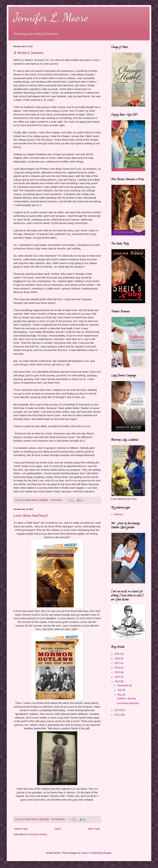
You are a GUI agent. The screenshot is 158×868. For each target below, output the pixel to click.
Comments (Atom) (37, 834)
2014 (118, 677)
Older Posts (94, 829)
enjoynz (85, 853)
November (123, 685)
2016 (118, 668)
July (120, 690)
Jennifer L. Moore (51, 17)
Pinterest (119, 514)
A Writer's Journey (28, 53)
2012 (118, 710)
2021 (118, 654)
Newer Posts (21, 829)
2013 (118, 681)
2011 (118, 715)
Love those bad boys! (31, 515)
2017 (118, 663)
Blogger (107, 853)
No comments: (59, 819)
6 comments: (57, 500)
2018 (118, 658)
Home (58, 829)
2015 (118, 672)
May (120, 695)
